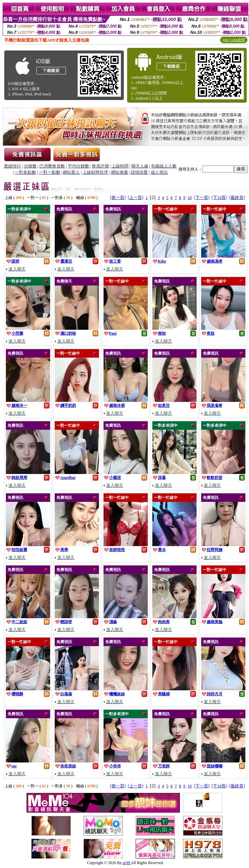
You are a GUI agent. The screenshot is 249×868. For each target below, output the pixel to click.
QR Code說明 (234, 40)
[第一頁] (118, 197)
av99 (127, 863)
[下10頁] (220, 197)
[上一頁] (136, 197)
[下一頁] (202, 197)
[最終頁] (237, 197)
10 (190, 197)
